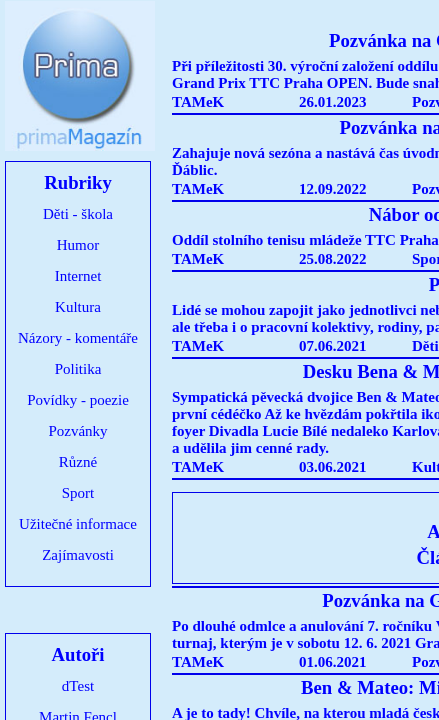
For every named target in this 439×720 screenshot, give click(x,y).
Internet (78, 276)
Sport (78, 493)
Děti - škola (78, 214)
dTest (78, 686)
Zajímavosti (78, 555)
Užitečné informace (78, 524)
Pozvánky (77, 431)
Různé (78, 462)
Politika (78, 369)
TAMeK (198, 102)
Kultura (78, 307)
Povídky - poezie (78, 400)
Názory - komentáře (78, 338)
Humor (78, 245)
